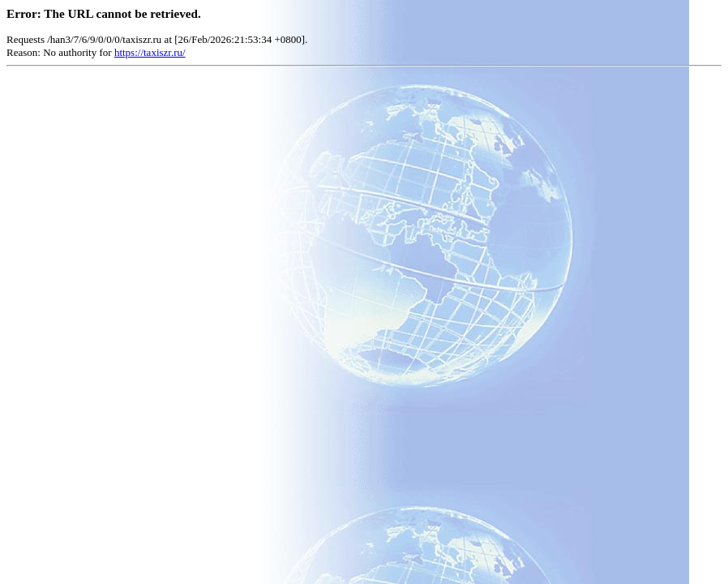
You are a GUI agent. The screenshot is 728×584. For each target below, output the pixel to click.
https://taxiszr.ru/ (150, 52)
